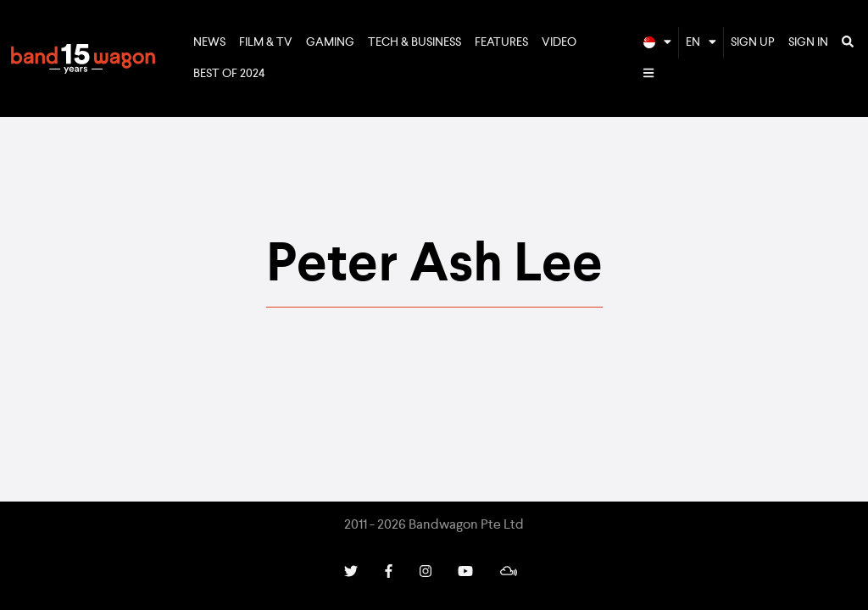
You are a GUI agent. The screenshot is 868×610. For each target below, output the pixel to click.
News (209, 42)
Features (501, 42)
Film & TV (266, 42)
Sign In (808, 42)
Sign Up (753, 42)
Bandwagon (83, 58)
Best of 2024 (229, 74)
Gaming (330, 42)
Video (559, 42)
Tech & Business (415, 42)
